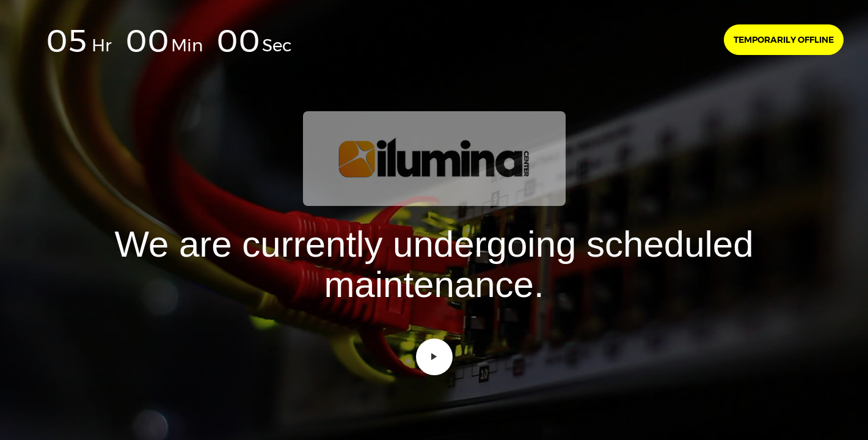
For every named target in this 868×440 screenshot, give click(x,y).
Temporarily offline (784, 40)
